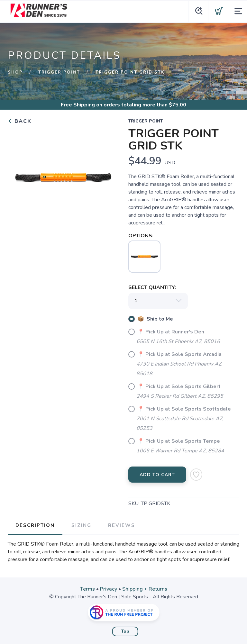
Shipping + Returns (145, 589)
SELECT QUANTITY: (152, 287)
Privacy (109, 589)
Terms (87, 589)
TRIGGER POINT (59, 72)
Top (125, 631)
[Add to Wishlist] (196, 475)
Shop (15, 72)
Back (20, 121)
